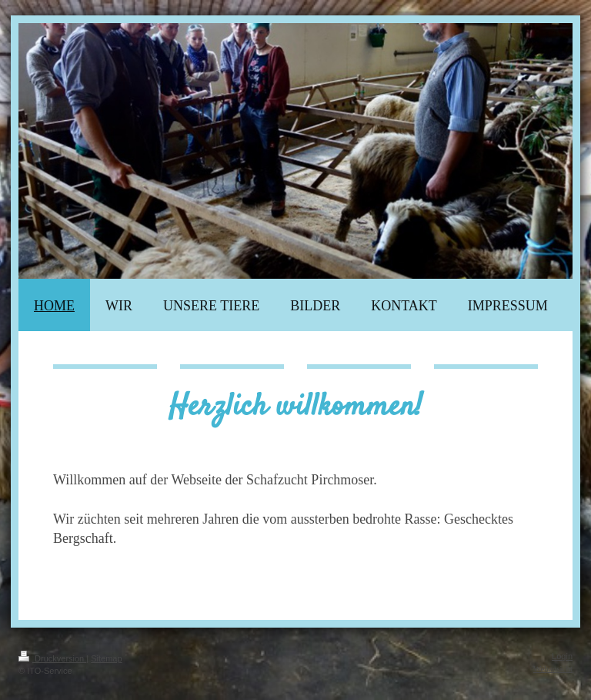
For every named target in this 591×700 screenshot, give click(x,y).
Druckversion (52, 658)
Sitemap (106, 658)
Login (562, 656)
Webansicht (553, 668)
